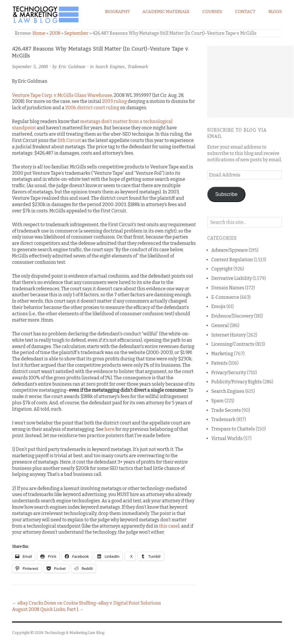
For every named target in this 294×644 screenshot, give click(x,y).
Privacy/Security (229, 373)
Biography (117, 11)
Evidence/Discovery (232, 316)
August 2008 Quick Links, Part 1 (45, 609)
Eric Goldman (72, 67)
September (76, 33)
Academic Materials (166, 11)
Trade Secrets (226, 410)
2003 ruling (114, 101)
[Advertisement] (250, 82)
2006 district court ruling (92, 108)
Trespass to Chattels (233, 429)
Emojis (218, 306)
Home (39, 33)
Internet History (229, 335)
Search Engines (110, 67)
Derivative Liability (232, 278)
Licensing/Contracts (233, 344)
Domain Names (228, 288)
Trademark (138, 67)
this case (169, 526)
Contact (245, 11)
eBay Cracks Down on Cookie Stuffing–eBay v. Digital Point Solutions (89, 603)
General (220, 325)
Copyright (222, 269)
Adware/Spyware (230, 250)
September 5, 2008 (30, 67)
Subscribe (226, 194)
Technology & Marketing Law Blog (74, 633)
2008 (55, 33)
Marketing (222, 354)
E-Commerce (225, 297)
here (110, 429)
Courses (212, 11)
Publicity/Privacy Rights (237, 382)
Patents (219, 363)
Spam (217, 401)
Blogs (275, 11)
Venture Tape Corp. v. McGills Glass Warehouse (62, 95)
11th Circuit (69, 140)
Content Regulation (232, 260)
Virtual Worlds (227, 438)
